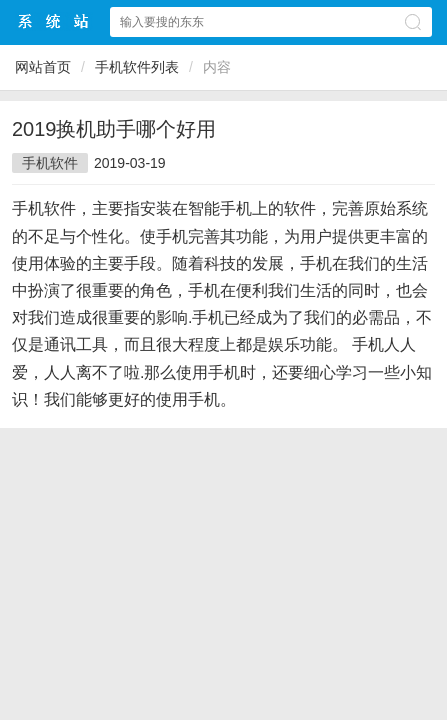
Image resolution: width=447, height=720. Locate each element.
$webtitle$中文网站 (54, 21)
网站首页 (43, 67)
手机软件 (50, 163)
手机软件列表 (137, 67)
